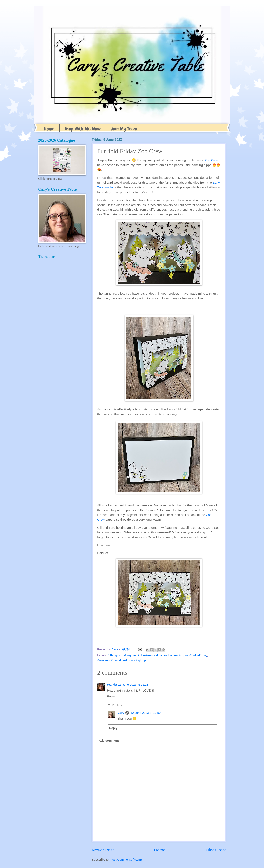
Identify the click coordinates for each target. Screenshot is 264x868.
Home (49, 129)
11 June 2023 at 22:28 (133, 685)
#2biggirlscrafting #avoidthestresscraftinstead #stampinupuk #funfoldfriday (158, 655)
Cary (121, 713)
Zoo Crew (212, 160)
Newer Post (103, 850)
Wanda (112, 685)
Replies (117, 705)
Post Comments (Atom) (126, 860)
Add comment (109, 741)
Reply (111, 696)
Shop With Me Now (83, 129)
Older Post (216, 850)
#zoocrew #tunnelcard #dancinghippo (122, 660)
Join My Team (124, 129)
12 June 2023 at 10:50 (146, 713)
